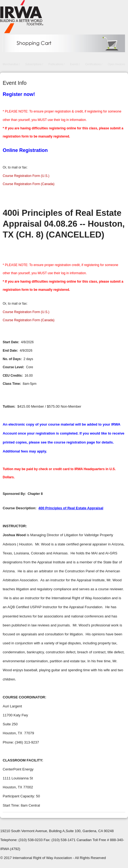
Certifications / (94, 64)
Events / (75, 64)
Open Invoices (116, 64)
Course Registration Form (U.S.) (26, 176)
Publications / (56, 64)
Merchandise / (11, 64)
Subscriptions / (34, 64)
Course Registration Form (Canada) (29, 184)
